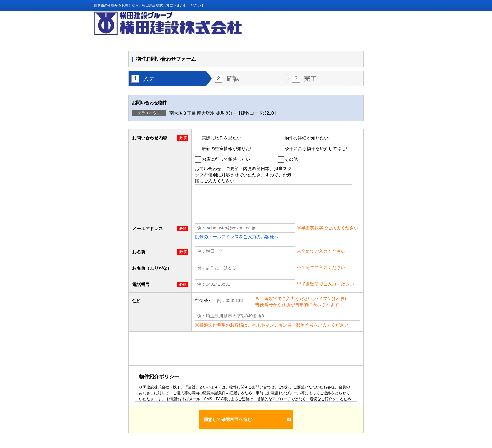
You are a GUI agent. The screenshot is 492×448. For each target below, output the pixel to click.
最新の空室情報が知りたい (228, 148)
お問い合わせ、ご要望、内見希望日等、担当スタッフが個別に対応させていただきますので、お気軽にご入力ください (243, 175)
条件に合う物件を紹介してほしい (318, 148)
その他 (291, 159)
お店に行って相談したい (226, 159)
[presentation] (183, 348)
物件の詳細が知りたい (307, 138)
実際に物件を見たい (222, 138)
